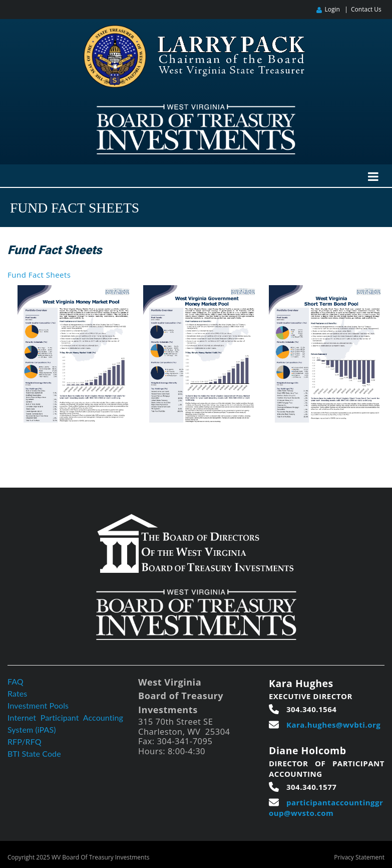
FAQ (16, 681)
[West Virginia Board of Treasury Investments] (196, 109)
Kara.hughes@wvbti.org (333, 725)
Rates (17, 693)
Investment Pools (38, 705)
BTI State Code (34, 753)
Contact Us (366, 9)
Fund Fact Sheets (39, 275)
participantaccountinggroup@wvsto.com (326, 808)
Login (332, 9)
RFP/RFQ (25, 741)
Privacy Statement (359, 857)
